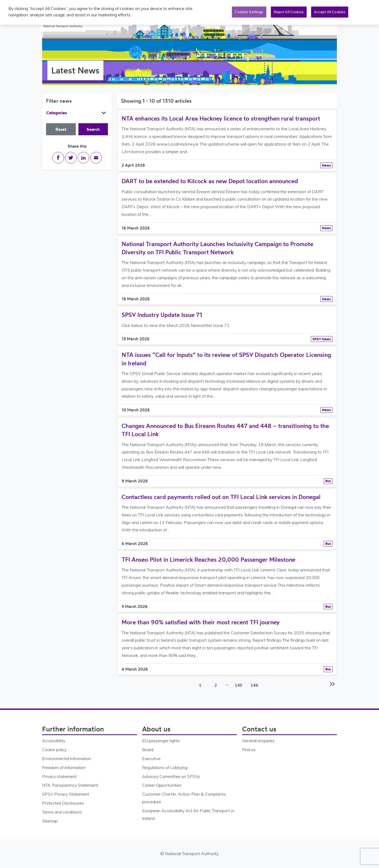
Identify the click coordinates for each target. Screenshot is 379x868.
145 (239, 682)
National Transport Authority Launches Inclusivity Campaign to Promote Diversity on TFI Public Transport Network (217, 248)
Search (93, 129)
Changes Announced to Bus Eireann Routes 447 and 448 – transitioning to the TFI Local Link (225, 430)
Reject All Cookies (289, 11)
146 (255, 682)
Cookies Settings (249, 11)
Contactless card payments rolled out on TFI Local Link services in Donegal (221, 497)
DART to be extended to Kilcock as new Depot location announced (210, 181)
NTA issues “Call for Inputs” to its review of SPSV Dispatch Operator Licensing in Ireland (226, 359)
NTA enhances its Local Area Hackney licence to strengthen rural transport (221, 118)
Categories (77, 113)
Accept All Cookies (330, 11)
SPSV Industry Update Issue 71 (162, 315)
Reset (61, 129)
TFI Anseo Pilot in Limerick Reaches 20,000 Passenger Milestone (208, 559)
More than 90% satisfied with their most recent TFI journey (201, 622)
